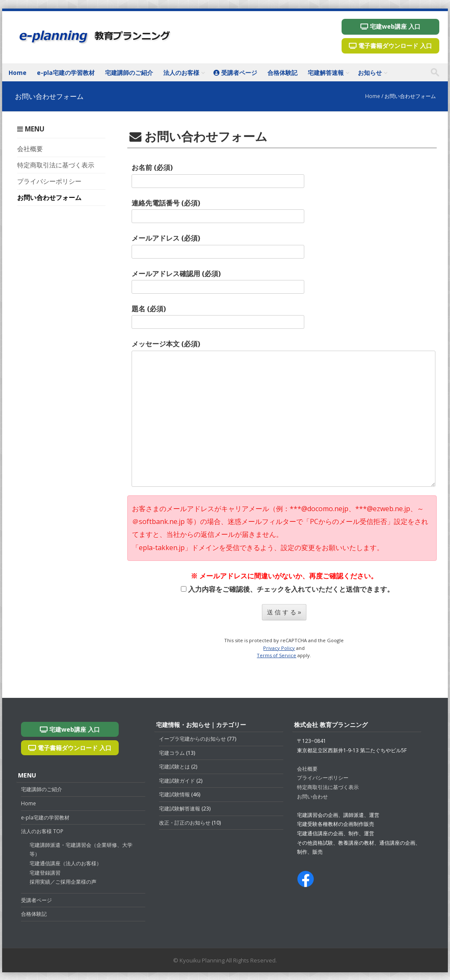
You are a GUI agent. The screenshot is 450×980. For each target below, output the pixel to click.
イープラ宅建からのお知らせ (192, 739)
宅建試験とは (174, 767)
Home (18, 73)
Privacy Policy (279, 648)
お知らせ (370, 73)
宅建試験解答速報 (180, 809)
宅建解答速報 (326, 73)
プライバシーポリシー (49, 181)
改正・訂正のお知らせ (185, 823)
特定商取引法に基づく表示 (56, 165)
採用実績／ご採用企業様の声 (63, 882)
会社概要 (30, 149)
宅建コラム (172, 753)
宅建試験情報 (174, 794)
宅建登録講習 (45, 873)
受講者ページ (235, 73)
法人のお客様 (181, 73)
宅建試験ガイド (177, 781)
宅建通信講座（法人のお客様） (66, 863)
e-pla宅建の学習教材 (66, 73)
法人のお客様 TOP (42, 831)
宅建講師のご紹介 (129, 73)
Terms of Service (276, 655)
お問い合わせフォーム (49, 197)
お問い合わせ (312, 797)
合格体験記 (282, 73)
